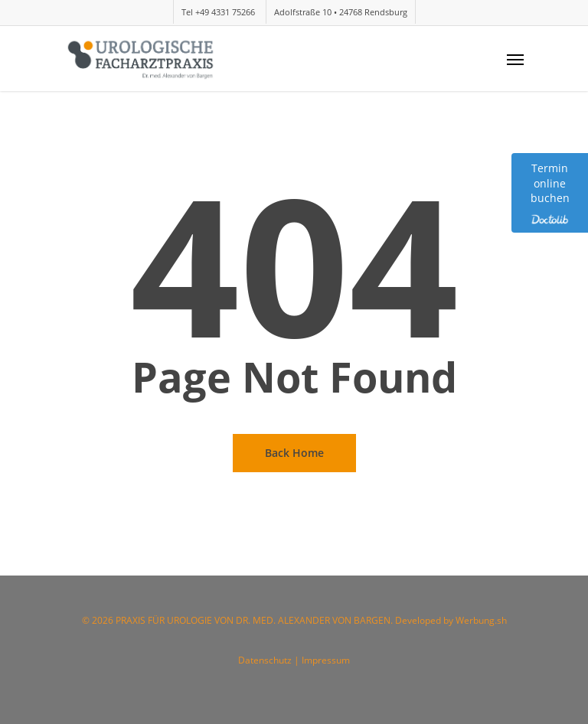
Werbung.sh (481, 620)
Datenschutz (266, 660)
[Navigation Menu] (515, 59)
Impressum (326, 660)
